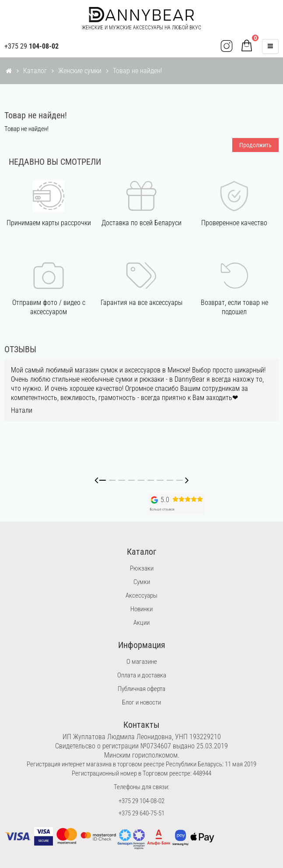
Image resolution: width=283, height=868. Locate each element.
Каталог (35, 71)
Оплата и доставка (142, 675)
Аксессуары (141, 595)
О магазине (142, 662)
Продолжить (255, 145)
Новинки (141, 609)
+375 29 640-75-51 (141, 813)
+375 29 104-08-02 (141, 801)
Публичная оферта (141, 689)
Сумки (142, 582)
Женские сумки (80, 71)
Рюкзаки (142, 568)
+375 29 (31, 46)
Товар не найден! (137, 71)
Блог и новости (141, 702)
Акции (141, 623)
